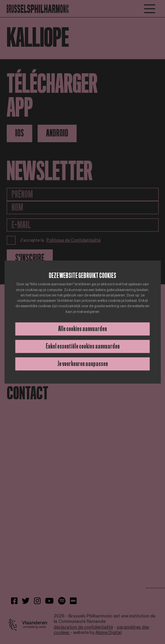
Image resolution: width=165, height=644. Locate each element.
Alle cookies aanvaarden (82, 329)
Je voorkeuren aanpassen (83, 364)
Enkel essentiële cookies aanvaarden (83, 346)
